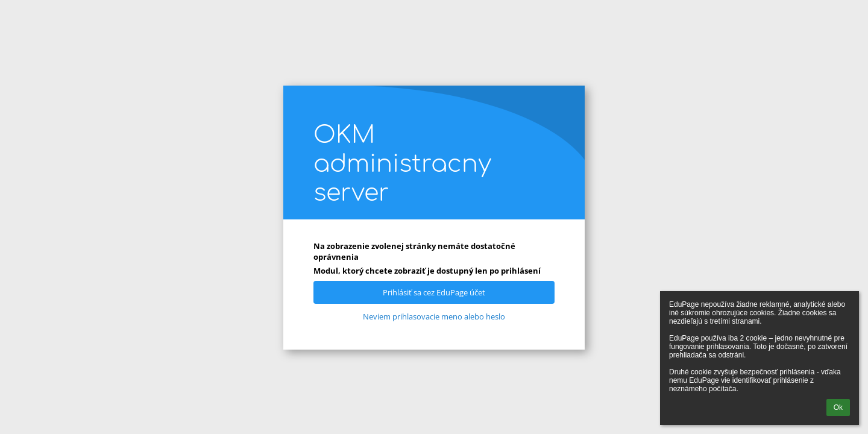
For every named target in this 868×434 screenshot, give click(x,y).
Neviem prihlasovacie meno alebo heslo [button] (434, 316)
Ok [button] (838, 407)
